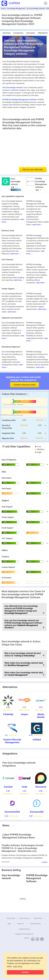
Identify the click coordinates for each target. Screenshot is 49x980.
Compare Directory (24, 929)
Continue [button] (25, 972)
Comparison (18, 33)
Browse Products (36, 924)
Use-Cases (31, 33)
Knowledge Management (16, 8)
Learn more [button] (18, 966)
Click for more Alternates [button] (33, 170)
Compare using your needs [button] (24, 385)
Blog (9, 924)
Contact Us (21, 924)
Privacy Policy (11, 918)
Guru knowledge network (36, 8)
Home (3, 8)
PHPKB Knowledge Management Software (20, 100)
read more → (37, 225)
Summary (7, 33)
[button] (46, 3)
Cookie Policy (38, 918)
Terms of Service (24, 918)
